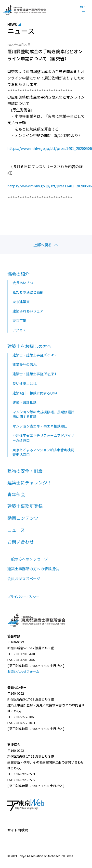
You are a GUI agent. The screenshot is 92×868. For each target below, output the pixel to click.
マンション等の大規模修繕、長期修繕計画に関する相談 (43, 414)
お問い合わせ (21, 542)
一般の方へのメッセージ (28, 559)
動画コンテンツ (23, 518)
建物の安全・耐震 (25, 471)
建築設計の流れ (25, 364)
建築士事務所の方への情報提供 (33, 569)
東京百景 (19, 321)
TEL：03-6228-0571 (21, 774)
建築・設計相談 (25, 402)
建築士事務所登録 (25, 506)
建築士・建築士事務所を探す (35, 374)
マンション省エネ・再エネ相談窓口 (40, 426)
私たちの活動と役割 (28, 292)
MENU (84, 7)
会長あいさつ (23, 283)
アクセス (19, 330)
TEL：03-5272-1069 (21, 717)
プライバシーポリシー (23, 597)
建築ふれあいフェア (28, 311)
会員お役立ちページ (24, 578)
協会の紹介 (18, 274)
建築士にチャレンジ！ (29, 482)
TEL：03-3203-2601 (21, 654)
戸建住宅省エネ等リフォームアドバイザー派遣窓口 (43, 438)
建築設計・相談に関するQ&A (35, 393)
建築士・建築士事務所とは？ (35, 355)
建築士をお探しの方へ (29, 346)
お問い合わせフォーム (23, 671)
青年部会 (16, 494)
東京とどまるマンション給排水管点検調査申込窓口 (43, 452)
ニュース (16, 530)
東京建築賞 (21, 302)
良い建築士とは (25, 383)
